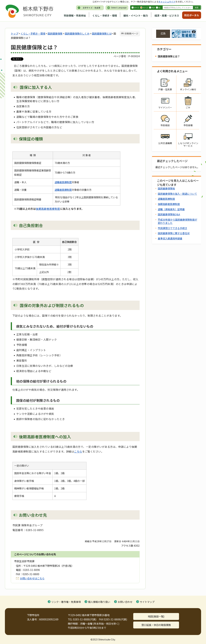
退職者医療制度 (63, 182)
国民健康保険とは (102, 33)
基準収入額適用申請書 (170, 238)
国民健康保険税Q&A (169, 214)
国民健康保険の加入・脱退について (177, 194)
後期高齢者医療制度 (48, 209)
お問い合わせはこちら (32, 578)
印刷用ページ (131, 33)
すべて (137, 8)
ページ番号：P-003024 (127, 56)
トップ (14, 33)
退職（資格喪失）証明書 (171, 209)
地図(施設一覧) (156, 616)
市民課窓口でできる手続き (172, 228)
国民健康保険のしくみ (77, 33)
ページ (145, 8)
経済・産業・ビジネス (167, 15)
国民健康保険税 (166, 188)
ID (159, 8)
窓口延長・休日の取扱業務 (156, 625)
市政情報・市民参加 (75, 15)
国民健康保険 (55, 33)
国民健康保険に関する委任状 (174, 233)
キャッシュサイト (167, 2)
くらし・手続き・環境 (105, 15)
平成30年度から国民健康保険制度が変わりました (177, 221)
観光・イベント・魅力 (136, 15)
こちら (78, 451)
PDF (153, 8)
